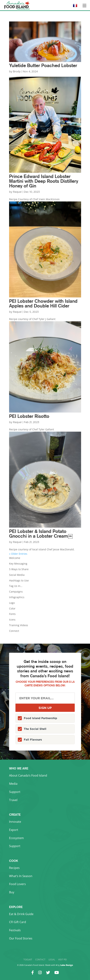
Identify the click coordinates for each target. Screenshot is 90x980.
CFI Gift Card (18, 922)
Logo (12, 603)
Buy (12, 892)
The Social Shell (35, 729)
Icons (12, 620)
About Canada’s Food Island (28, 775)
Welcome (15, 558)
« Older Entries (18, 554)
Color (12, 608)
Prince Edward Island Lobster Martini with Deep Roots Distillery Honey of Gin (44, 181)
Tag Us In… (16, 586)
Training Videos (19, 625)
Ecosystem (16, 838)
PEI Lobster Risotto (29, 416)
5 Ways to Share (19, 569)
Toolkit (28, 960)
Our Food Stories (21, 938)
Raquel (17, 192)
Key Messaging (18, 564)
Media (13, 784)
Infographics (17, 597)
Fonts (12, 614)
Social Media (17, 575)
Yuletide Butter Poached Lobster (43, 65)
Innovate (15, 822)
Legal (52, 960)
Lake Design (67, 965)
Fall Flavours (33, 740)
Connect (14, 631)
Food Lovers (17, 884)
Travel (13, 800)
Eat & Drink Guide (21, 914)
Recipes (14, 868)
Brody (17, 72)
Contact (40, 960)
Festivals (15, 930)
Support (15, 792)
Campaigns (16, 592)
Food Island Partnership (40, 718)
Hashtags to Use (19, 580)
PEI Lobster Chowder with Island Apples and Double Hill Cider (43, 303)
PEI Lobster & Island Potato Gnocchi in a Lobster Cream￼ (41, 534)
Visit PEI (62, 960)
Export (14, 830)
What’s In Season (21, 876)
